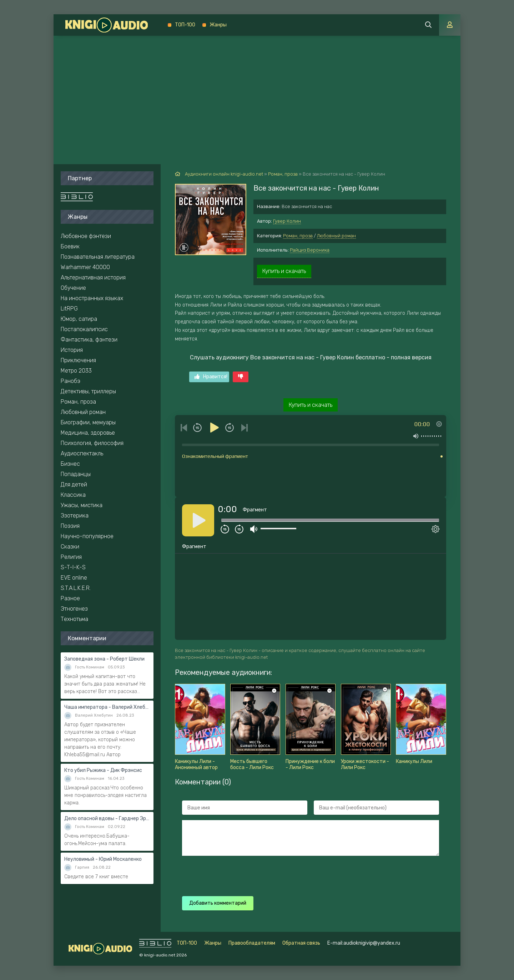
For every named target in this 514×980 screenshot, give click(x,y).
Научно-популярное (87, 536)
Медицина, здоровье (88, 433)
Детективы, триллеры (88, 391)
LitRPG (69, 309)
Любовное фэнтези (86, 236)
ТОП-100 (185, 25)
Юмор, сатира (79, 319)
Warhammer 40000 (85, 267)
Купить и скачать (284, 271)
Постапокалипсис (84, 329)
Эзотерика (75, 516)
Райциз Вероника (310, 250)
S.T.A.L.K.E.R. (76, 588)
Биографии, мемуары (88, 422)
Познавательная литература (98, 257)
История (72, 350)
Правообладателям (252, 943)
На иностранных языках (92, 298)
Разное (70, 598)
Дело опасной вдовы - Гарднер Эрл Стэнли (107, 819)
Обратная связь (301, 943)
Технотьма (74, 619)
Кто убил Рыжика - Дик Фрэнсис (103, 770)
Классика (73, 495)
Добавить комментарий (218, 903)
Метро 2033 (76, 371)
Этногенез (74, 609)
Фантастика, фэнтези (89, 340)
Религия (71, 557)
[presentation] (308, 875)
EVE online (74, 578)
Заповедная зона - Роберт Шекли (104, 659)
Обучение (73, 288)
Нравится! (211, 377)
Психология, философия (92, 443)
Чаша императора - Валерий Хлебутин (107, 707)
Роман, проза (298, 236)
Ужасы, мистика (82, 505)
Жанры (218, 25)
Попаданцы (76, 474)
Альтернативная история (93, 277)
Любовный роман (336, 236)
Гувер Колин (287, 221)
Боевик (70, 246)
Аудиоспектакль (82, 453)
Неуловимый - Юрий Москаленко (103, 859)
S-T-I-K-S (73, 567)
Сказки (70, 547)
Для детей (74, 484)
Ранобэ (70, 381)
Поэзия (70, 526)
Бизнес (70, 464)
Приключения (78, 360)
